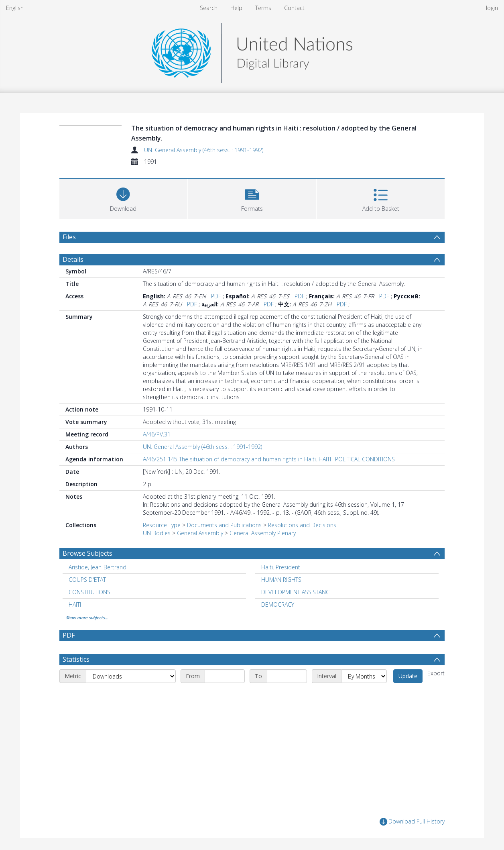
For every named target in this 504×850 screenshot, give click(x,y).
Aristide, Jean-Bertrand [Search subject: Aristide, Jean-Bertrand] (98, 567)
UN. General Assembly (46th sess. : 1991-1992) (204, 150)
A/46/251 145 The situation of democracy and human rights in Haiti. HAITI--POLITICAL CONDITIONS (269, 459)
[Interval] (364, 676)
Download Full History (412, 822)
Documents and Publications (224, 525)
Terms (263, 8)
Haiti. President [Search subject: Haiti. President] (281, 567)
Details (73, 259)
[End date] (287, 676)
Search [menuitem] (209, 8)
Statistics (76, 659)
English (15, 8)
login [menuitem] (492, 8)
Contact (294, 8)
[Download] (123, 198)
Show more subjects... (87, 618)
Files (69, 237)
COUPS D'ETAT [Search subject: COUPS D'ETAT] (87, 580)
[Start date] (225, 676)
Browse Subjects (87, 553)
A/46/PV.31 (157, 434)
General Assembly (200, 533)
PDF (216, 296)
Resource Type (162, 525)
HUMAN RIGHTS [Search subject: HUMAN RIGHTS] (281, 580)
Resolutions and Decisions (302, 525)
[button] (252, 198)
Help (236, 8)
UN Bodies (157, 533)
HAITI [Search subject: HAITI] (75, 604)
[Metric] (131, 676)
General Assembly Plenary (263, 533)
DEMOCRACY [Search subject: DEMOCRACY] (278, 604)
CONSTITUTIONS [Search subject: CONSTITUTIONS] (89, 592)
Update (408, 676)
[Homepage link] (252, 51)
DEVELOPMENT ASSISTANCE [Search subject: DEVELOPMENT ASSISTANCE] (297, 592)
